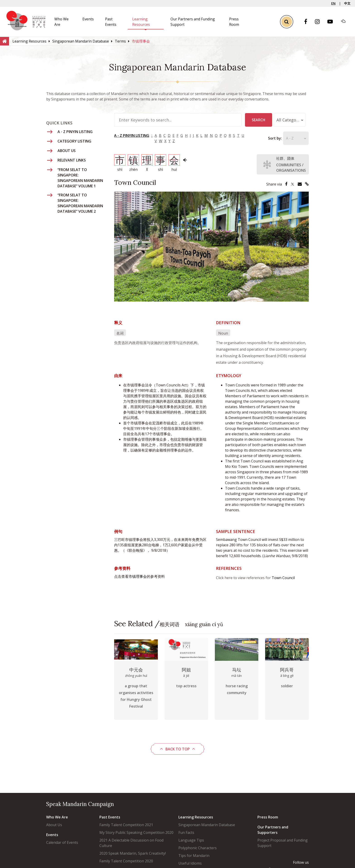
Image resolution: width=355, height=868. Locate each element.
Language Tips (191, 840)
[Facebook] (308, 22)
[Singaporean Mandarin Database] (81, 41)
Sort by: (267, 138)
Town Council (283, 578)
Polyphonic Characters (198, 848)
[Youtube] (332, 22)
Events (88, 19)
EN (333, 3)
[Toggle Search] (287, 22)
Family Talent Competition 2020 (126, 861)
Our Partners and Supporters (273, 830)
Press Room (268, 817)
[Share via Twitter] (293, 184)
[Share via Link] (307, 184)
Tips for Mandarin (194, 856)
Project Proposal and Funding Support (283, 843)
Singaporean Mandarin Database (207, 825)
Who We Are (57, 817)
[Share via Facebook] (286, 184)
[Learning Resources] (29, 41)
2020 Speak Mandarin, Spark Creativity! (133, 853)
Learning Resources (196, 817)
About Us (54, 825)
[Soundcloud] (345, 22)
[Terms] (120, 41)
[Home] (5, 41)
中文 (347, 3)
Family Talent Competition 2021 (126, 825)
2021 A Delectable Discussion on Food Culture (131, 843)
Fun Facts (186, 832)
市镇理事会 (138, 576)
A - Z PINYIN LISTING (132, 136)
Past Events (110, 817)
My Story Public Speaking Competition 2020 (136, 832)
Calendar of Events (62, 842)
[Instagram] (320, 22)
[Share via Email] (300, 184)
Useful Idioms (190, 863)
